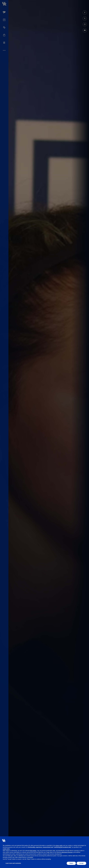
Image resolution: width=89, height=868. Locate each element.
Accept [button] (81, 863)
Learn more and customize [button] (13, 863)
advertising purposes (67, 852)
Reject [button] (71, 863)
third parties (33, 851)
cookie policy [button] (6, 849)
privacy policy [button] (59, 845)
